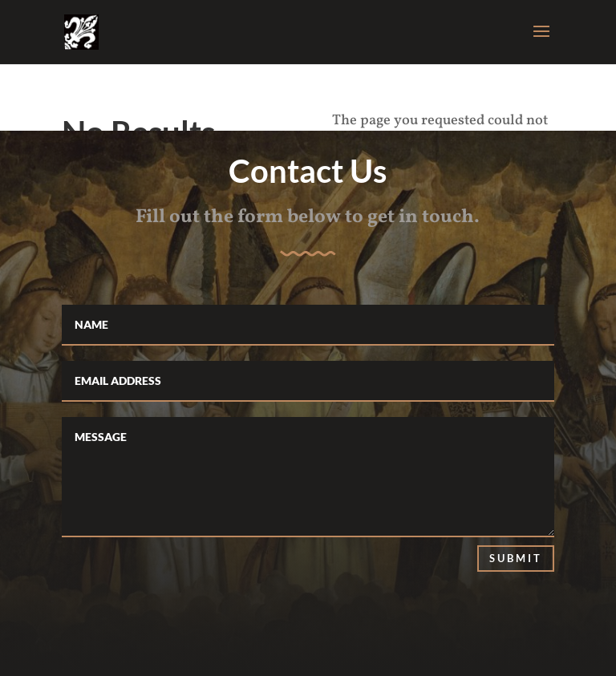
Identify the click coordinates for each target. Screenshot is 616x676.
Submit (516, 558)
